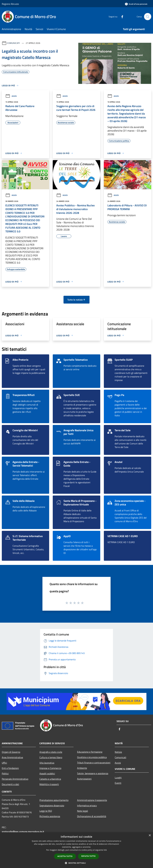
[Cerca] (148, 17)
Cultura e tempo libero (51, 757)
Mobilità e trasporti (49, 784)
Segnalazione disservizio (52, 805)
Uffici (4, 763)
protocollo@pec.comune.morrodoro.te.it (23, 832)
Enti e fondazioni (10, 768)
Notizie (118, 752)
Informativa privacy (87, 805)
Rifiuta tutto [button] (89, 856)
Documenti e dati (10, 784)
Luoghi (118, 778)
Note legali (83, 811)
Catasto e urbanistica (50, 779)
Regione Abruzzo (10, 4)
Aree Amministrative (12, 757)
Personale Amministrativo (15, 779)
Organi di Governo (11, 752)
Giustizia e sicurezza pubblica (92, 757)
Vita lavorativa (47, 763)
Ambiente (82, 768)
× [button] (150, 835)
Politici (5, 773)
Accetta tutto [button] (65, 856)
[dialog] (76, 850)
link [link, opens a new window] (105, 850)
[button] (76, 863)
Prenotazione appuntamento (54, 800)
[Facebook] (121, 17)
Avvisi (11, 96)
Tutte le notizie (76, 300)
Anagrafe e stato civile (51, 752)
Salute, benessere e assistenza (93, 773)
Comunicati (14, 43)
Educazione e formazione (90, 752)
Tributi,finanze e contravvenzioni (94, 763)
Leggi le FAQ (46, 811)
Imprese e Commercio (50, 768)
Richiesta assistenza (50, 816)
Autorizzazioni (84, 779)
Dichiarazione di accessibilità (92, 816)
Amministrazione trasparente (92, 800)
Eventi (118, 783)
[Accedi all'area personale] (136, 4)
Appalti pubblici (47, 773)
